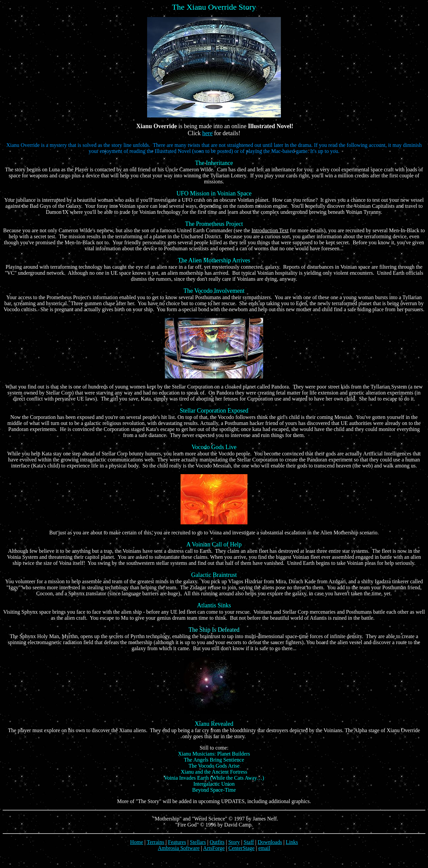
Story (234, 842)
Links (292, 842)
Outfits (217, 842)
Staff (249, 842)
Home (137, 842)
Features (177, 842)
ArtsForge (214, 848)
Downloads (270, 842)
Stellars (198, 842)
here (207, 133)
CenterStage (241, 848)
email (264, 848)
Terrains (155, 842)
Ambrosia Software (179, 848)
